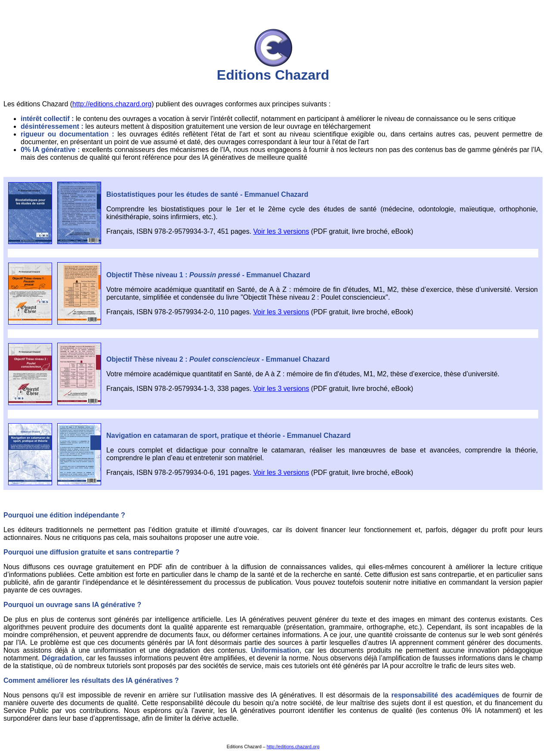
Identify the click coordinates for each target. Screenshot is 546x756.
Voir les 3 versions (281, 231)
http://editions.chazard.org (112, 104)
